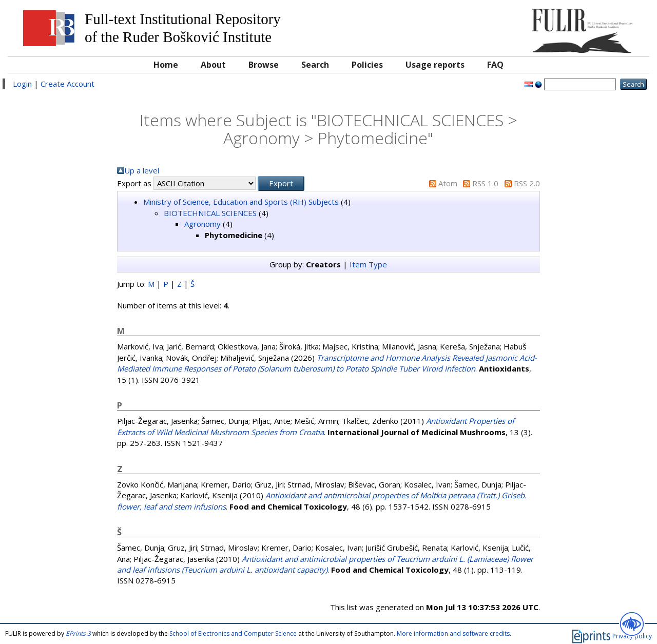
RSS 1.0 (485, 183)
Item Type (368, 264)
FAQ (495, 65)
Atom (448, 183)
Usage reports (435, 65)
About (213, 65)
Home (166, 65)
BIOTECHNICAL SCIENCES (210, 213)
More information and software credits (453, 633)
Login (22, 84)
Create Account (67, 84)
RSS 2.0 (527, 183)
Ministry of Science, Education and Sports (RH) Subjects (241, 202)
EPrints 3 (78, 633)
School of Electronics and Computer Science (233, 633)
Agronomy (202, 224)
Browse (264, 65)
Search (315, 65)
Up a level (142, 170)
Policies (367, 65)
